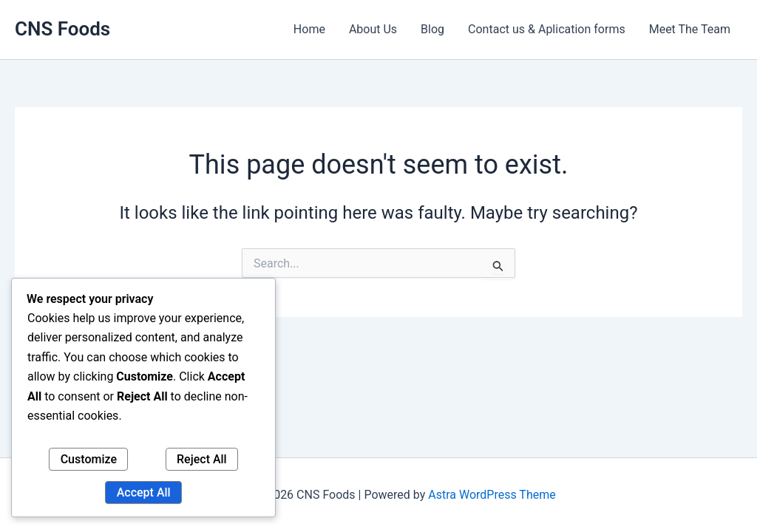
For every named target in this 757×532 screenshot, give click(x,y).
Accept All (144, 492)
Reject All (202, 459)
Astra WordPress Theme (492, 495)
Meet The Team (690, 29)
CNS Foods (62, 29)
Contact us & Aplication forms (547, 29)
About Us (373, 29)
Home (309, 29)
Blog (432, 29)
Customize (89, 459)
